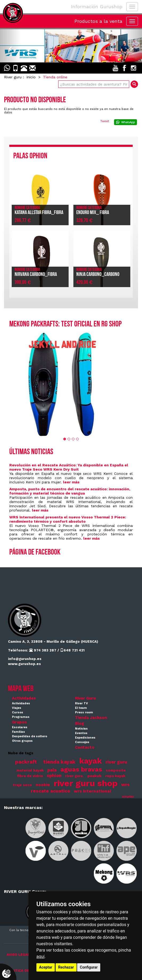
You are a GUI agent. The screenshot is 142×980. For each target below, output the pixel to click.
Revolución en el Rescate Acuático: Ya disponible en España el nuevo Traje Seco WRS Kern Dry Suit (69, 467)
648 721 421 (72, 650)
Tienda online (55, 77)
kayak (91, 761)
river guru (116, 762)
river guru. (74, 776)
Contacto (85, 747)
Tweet (105, 121)
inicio (31, 77)
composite (116, 770)
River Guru (85, 698)
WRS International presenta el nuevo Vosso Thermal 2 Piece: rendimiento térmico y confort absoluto (68, 519)
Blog (80, 723)
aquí (41, 956)
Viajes (17, 708)
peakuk (95, 776)
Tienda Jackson (91, 718)
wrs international (93, 791)
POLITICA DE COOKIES (26, 971)
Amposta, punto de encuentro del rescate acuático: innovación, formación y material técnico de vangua (70, 491)
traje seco (22, 785)
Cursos (18, 712)
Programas (21, 717)
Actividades (24, 698)
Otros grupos (22, 741)
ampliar (128, 797)
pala (52, 770)
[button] (11, 46)
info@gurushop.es (25, 659)
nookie (43, 785)
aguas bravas (81, 769)
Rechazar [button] (66, 967)
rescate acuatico (51, 791)
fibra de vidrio (30, 776)
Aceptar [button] (46, 967)
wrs (125, 785)
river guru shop (86, 783)
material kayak (30, 770)
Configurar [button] (89, 967)
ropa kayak (115, 776)
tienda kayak (59, 762)
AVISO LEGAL (18, 955)
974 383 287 (43, 650)
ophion (54, 776)
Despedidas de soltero (30, 736)
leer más (71, 482)
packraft (26, 762)
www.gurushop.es (24, 664)
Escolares (20, 727)
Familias (18, 732)
